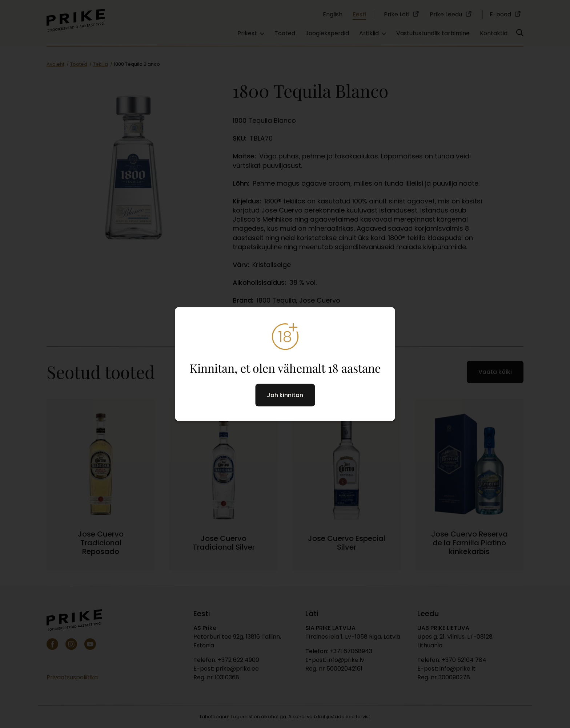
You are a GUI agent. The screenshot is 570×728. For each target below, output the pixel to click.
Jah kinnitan (285, 395)
